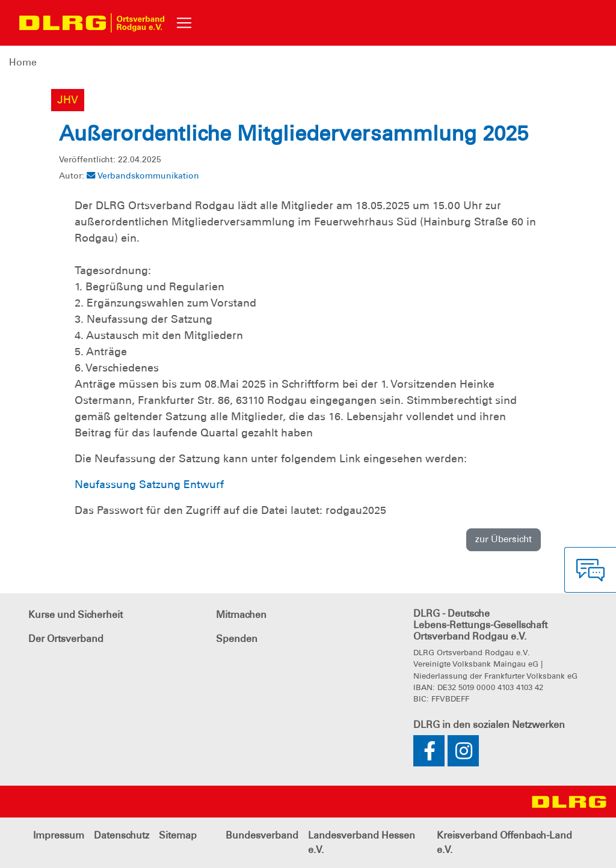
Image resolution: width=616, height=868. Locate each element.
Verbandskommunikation (143, 176)
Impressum (59, 835)
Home (23, 62)
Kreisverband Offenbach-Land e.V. (504, 842)
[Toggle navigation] (184, 23)
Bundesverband (262, 835)
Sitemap (178, 835)
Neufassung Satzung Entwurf (149, 484)
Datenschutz (122, 835)
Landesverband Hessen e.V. (362, 842)
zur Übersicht (504, 539)
